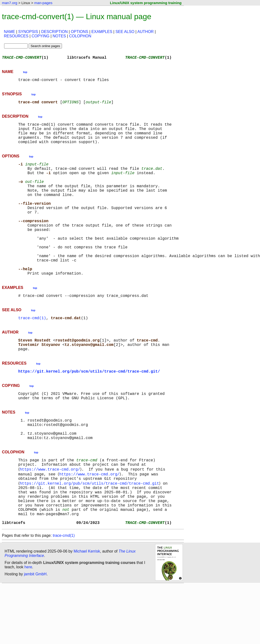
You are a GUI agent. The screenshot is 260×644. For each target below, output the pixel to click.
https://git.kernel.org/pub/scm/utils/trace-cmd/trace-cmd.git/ (89, 410)
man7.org (10, 3)
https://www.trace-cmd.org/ (51, 517)
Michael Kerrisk (87, 610)
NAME (9, 32)
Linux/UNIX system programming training (146, 3)
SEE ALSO (125, 32)
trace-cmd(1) (32, 353)
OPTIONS (80, 32)
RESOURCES (16, 36)
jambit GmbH (35, 633)
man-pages (43, 3)
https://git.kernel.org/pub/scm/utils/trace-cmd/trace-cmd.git (90, 533)
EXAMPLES (102, 32)
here (28, 626)
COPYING (40, 36)
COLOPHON (80, 36)
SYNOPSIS (28, 32)
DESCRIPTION (54, 32)
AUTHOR (145, 32)
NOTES (59, 36)
